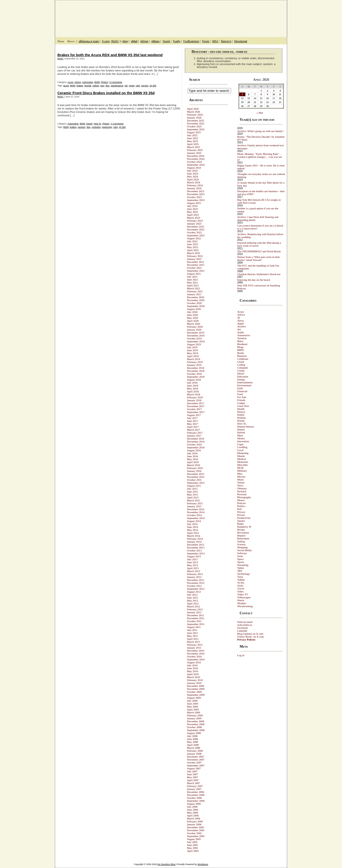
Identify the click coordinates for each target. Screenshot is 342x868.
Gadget (241, 403)
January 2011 (194, 648)
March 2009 (193, 712)
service (145, 86)
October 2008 (194, 727)
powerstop (107, 127)
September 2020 (196, 306)
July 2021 (192, 277)
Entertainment (245, 382)
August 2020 (194, 309)
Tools (240, 586)
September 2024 (196, 165)
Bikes (240, 341)
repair (132, 86)
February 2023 (195, 221)
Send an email (245, 622)
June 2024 (192, 174)
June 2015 (192, 492)
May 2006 (192, 813)
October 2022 (194, 232)
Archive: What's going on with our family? (260, 131)
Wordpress (203, 864)
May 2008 (192, 742)
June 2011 (192, 633)
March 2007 (193, 783)
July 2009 (192, 701)
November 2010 (196, 654)
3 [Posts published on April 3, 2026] (274, 91)
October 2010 (194, 656)
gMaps (156, 41)
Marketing (243, 453)
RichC (115, 41)
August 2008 (194, 733)
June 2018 (192, 386)
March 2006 (193, 818)
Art (239, 329)
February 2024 (195, 185)
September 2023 (196, 200)
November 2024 (196, 159)
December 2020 (196, 297)
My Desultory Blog (239, 16)
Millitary (242, 471)
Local (240, 450)
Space (240, 559)
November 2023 (196, 194)
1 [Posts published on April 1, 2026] (261, 91)
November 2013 (196, 548)
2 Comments (117, 124)
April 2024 (193, 179)
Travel (241, 588)
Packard (242, 491)
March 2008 (193, 748)
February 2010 (195, 680)
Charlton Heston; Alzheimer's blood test (259, 274)
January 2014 (194, 542)
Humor (241, 429)
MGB (240, 468)
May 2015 (192, 494)
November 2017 (196, 406)
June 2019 (192, 350)
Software (242, 553)
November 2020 (196, 300)
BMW (97, 82)
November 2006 (196, 795)
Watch (241, 600)
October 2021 (194, 268)
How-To (98, 124)
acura (66, 86)
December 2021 (196, 262)
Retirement (243, 538)
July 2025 (192, 135)
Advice (78, 82)
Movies (241, 477)
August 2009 (194, 698)
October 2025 (194, 126)
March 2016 (193, 465)
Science (241, 544)
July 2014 (192, 524)
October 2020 (194, 303)
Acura (70, 82)
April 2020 (193, 321)
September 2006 (196, 801)
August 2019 (194, 344)
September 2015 (196, 483)
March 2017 (193, 430)
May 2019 (192, 353)
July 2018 (192, 383)
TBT (240, 571)
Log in (241, 655)
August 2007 (194, 768)
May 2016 (192, 459)
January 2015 (194, 506)
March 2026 (193, 112)
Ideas (240, 435)
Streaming (243, 565)
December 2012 (196, 580)
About (71, 41)
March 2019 (193, 359)
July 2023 (192, 206)
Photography (244, 497)
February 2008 (195, 751)
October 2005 (194, 833)
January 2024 (194, 188)
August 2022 (194, 238)
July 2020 (192, 312)
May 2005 (192, 848)
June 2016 (192, 456)
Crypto (241, 371)
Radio (240, 524)
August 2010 (194, 662)
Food (240, 394)
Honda (241, 421)
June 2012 (192, 598)
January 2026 (194, 118)
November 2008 (196, 724)
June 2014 (192, 527)
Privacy (241, 512)
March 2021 (193, 288)
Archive (242, 326)
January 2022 (194, 259)
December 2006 (196, 792)
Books (241, 353)
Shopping (242, 547)
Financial (242, 391)
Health (241, 409)
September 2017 (196, 412)
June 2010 (192, 668)
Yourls (166, 41)
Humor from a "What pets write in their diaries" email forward (259, 258)
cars (102, 86)
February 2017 (195, 433)
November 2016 (196, 441)
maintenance (117, 86)
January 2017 (194, 436)
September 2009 (196, 695)
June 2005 (192, 845)
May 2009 (192, 707)
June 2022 (192, 244)
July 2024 (192, 171)
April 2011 (193, 639)
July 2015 (192, 489)
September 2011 (196, 624)
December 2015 (196, 474)
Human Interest (246, 427)
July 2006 (192, 807)
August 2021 (194, 274)
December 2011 (196, 615)
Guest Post (243, 406)
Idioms (241, 438)
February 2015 (195, 503)
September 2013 (196, 553)
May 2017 (192, 424)
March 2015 (193, 500)
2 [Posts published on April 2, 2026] (267, 91)
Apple (241, 323)
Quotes (241, 521)
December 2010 (196, 651)
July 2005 (192, 842)
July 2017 (192, 418)
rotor (138, 86)
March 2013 (193, 571)
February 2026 (195, 115)
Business (242, 356)
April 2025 (193, 144)
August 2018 (194, 380)
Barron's (226, 41)
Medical (242, 459)
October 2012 (194, 586)
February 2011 (195, 645)
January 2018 (194, 400)
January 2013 (194, 577)
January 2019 (194, 365)
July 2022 (192, 241)
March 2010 (193, 677)
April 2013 (193, 568)
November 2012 (196, 583)
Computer (243, 368)
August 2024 (194, 168)
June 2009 (192, 704)
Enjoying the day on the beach (254, 280)
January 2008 (194, 754)
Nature (241, 482)
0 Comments (116, 82)
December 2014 (196, 509)
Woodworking (245, 606)
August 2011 (194, 627)
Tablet (241, 568)
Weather (242, 603)
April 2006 (193, 815)
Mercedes (243, 465)
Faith (240, 388)
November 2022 (196, 229)
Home (61, 41)
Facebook (243, 628)
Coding (241, 365)
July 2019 (192, 347)
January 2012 (194, 612)
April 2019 (193, 356)
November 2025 (196, 123)
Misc (240, 474)
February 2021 (195, 291)
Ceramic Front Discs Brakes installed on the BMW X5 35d (106, 93)
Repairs (241, 535)
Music (241, 480)
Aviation (242, 338)
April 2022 (193, 250)
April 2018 (193, 391)
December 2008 (196, 721)
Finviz (206, 41)
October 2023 (194, 197)
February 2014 (195, 539)
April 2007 (193, 780)
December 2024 (196, 156)
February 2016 (195, 468)
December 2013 (196, 545)
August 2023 (194, 203)
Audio (241, 332)
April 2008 (193, 745)
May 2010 (192, 671)
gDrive (144, 41)
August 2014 (194, 521)
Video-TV (243, 594)
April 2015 (193, 497)
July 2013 (192, 559)
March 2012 (193, 606)
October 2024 (194, 162)
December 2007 (196, 757)
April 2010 (193, 674)
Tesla (240, 577)
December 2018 (196, 368)
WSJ (215, 41)
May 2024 (192, 176)
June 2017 (192, 421)
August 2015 (194, 486)
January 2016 (194, 471)
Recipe (241, 530)
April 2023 (193, 215)
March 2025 (193, 147)
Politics (241, 506)
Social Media (244, 550)
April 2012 (193, 603)
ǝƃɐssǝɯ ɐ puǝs (89, 41)
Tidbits (241, 580)
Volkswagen (244, 597)
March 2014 (193, 536)
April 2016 (193, 462)
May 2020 (192, 318)
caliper (96, 86)
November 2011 (196, 618)
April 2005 (193, 851)
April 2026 (193, 109)
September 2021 (196, 271)
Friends (241, 400)
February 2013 (195, 574)
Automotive (88, 82)
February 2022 (195, 256)
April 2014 (193, 533)
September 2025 (196, 129)
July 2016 (192, 453)
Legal (240, 444)
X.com (106, 41)
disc (107, 86)
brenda (88, 86)
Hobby (241, 415)
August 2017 (194, 415)
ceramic (82, 127)
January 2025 (194, 153)
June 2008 (192, 739)
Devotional (241, 41)
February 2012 (195, 609)
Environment (244, 385)
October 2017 (194, 409)
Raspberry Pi (244, 527)
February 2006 (195, 821)
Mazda (241, 456)
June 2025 (192, 138)
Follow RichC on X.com (250, 637)
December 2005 (196, 827)
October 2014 (194, 515)
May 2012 (192, 601)
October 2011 (194, 621)
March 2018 (193, 394)
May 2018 (192, 388)
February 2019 (195, 362)
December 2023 (196, 191)
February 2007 (195, 786)
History (241, 412)
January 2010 (194, 683)
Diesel (89, 124)
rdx (126, 86)
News (240, 485)
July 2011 (192, 630)
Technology (244, 574)
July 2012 (192, 595)
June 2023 (192, 209)
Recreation (243, 533)
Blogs (240, 347)
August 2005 (194, 839)
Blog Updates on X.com (250, 634)
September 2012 (196, 589)
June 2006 (192, 810)
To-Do (241, 583)
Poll (239, 509)
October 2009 (194, 692)
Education (243, 376)
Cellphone (243, 359)
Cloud (241, 362)
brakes (80, 86)
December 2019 (196, 333)
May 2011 (192, 636)
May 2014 (192, 530)
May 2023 (192, 212)
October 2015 (194, 480)
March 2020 (193, 324)
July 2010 (192, 665)
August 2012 (194, 592)
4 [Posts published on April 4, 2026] (280, 91)
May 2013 (192, 565)
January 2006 (194, 824)
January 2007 (194, 789)
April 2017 (193, 427)
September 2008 (196, 730)
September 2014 (196, 518)
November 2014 (196, 512)
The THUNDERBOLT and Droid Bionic (259, 251)
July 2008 (192, 736)
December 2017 (196, 403)
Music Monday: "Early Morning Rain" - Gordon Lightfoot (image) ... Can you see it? (260, 157)
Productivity (244, 518)
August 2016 (194, 450)
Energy (241, 379)
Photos (104, 82)
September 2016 (196, 447)
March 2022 (193, 253)
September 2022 (196, 235)
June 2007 (192, 774)
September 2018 (196, 377)
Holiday (242, 418)
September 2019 (196, 341)
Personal (242, 494)
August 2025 (194, 132)
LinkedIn (242, 631)
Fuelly (177, 41)
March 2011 (193, 642)
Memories (243, 462)
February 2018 (195, 397)
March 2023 (193, 218)
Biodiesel (242, 344)
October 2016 (194, 444)
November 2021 (196, 265)
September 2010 (196, 659)
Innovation (243, 441)
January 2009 (194, 718)
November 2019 (196, 335)
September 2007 (196, 765)
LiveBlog (242, 447)
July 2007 (192, 771)
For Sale (242, 397)
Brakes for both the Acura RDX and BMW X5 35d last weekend (110, 55)
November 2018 (196, 371)
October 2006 (194, 798)
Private (241, 515)
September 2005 (196, 836)
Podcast (241, 503)
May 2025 (192, 141)
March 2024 (193, 182)
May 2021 (192, 282)
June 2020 (192, 315)
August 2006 (194, 804)
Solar (240, 556)
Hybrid (241, 432)
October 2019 (194, 338)
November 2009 (196, 689)
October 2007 (194, 762)
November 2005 (196, 830)
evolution (96, 127)
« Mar (260, 113)
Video (240, 591)
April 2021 (193, 285)
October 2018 (194, 374)
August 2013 (194, 556)
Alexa (240, 320)
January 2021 (194, 294)
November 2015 (196, 477)
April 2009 (193, 709)
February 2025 (195, 150)
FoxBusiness (191, 41)
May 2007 (192, 777)
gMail (134, 41)
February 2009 (195, 715)
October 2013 (194, 550)
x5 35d (153, 86)
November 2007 (196, 760)
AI (239, 318)
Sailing (241, 541)
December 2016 (196, 439)
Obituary (242, 488)
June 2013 (192, 562)
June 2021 (192, 280)
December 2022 (196, 227)
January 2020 (194, 330)
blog (125, 41)
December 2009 (196, 686)
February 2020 (195, 327)
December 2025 (196, 120)
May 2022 (192, 247)
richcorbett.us (245, 625)
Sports (241, 562)
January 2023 (194, 224)
